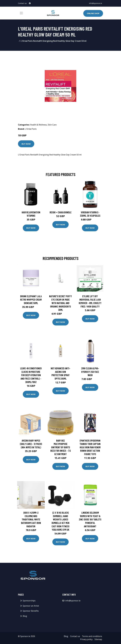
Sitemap (98, 639)
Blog (25, 616)
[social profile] (30, 3)
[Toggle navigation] (21, 13)
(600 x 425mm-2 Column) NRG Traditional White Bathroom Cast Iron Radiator (31, 519)
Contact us (75, 636)
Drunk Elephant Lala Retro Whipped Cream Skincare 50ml (31, 300)
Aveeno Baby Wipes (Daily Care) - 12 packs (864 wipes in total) (31, 444)
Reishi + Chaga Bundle (61, 212)
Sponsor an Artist (31, 606)
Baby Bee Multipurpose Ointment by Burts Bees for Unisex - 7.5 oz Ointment (61, 447)
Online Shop (93, 13)
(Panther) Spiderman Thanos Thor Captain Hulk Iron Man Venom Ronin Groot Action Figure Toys (90, 447)
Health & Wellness (38, 125)
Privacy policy (86, 639)
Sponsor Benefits (31, 611)
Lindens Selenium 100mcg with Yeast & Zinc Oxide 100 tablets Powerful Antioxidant (90, 519)
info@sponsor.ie (96, 3)
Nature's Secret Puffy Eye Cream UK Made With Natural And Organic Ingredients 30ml (60, 303)
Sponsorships (29, 601)
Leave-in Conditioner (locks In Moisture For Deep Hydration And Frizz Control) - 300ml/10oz (31, 375)
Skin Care (52, 125)
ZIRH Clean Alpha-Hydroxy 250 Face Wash (90, 372)
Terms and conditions (92, 636)
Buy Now (26, 144)
